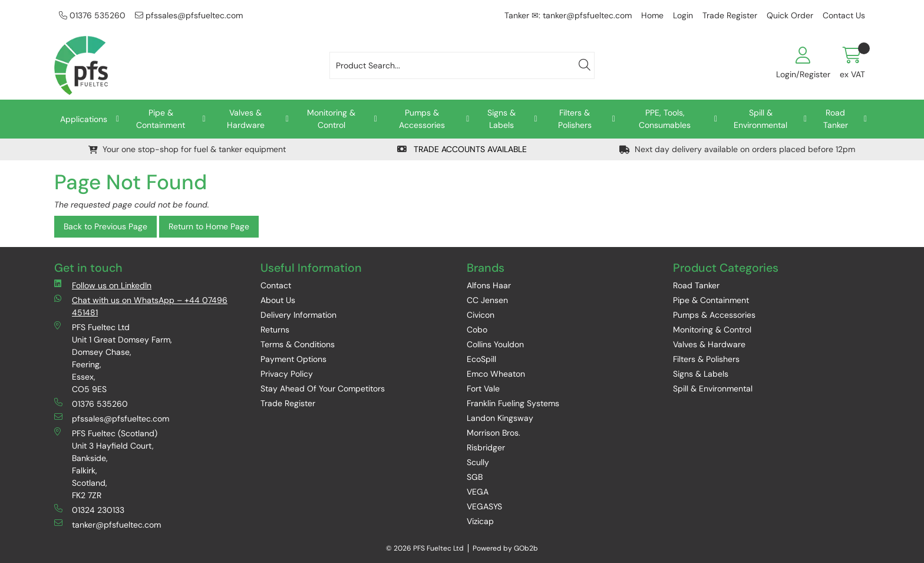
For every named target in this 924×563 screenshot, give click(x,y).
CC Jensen (487, 300)
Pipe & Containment (161, 119)
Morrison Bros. (494, 433)
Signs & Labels (501, 119)
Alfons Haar (489, 285)
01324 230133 (89, 510)
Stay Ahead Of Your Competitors (323, 388)
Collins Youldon (495, 344)
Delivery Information (298, 315)
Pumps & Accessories (422, 119)
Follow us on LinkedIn (103, 285)
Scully (478, 462)
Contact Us (844, 15)
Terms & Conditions (298, 344)
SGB (475, 477)
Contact (276, 285)
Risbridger (486, 447)
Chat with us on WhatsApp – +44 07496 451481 (141, 306)
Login (683, 15)
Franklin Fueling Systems (513, 403)
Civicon (481, 315)
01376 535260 (92, 15)
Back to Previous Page (105, 226)
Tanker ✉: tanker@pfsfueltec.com (568, 15)
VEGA (478, 492)
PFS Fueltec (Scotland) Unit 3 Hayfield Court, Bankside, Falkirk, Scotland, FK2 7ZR (106, 464)
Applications (84, 119)
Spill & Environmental (760, 119)
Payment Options (293, 359)
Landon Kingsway (500, 418)
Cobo (477, 330)
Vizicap (480, 521)
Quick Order (790, 15)
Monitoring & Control (331, 119)
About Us (278, 300)
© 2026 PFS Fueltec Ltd (425, 548)
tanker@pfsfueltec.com (108, 524)
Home (652, 15)
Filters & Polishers (575, 119)
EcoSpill (481, 359)
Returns (275, 330)
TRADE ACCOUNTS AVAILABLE (462, 149)
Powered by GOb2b (505, 548)
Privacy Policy (287, 374)
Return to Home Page (209, 226)
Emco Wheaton (496, 374)
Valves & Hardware (246, 119)
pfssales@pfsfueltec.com (189, 15)
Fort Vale (483, 388)
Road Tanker (836, 119)
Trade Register (730, 15)
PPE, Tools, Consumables (665, 119)
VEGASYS (484, 506)
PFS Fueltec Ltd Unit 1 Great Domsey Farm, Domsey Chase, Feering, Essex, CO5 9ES (113, 358)
